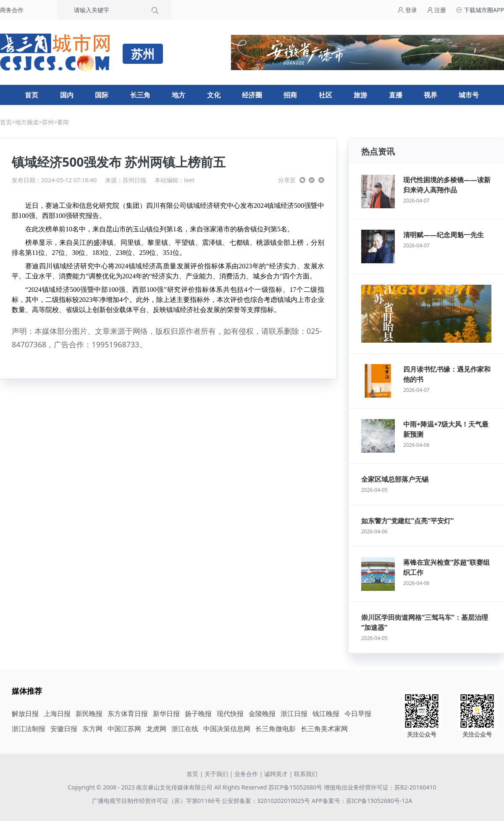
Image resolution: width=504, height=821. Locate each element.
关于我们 (216, 774)
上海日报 (57, 713)
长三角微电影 (276, 729)
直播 (396, 95)
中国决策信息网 (227, 729)
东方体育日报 (128, 713)
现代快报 (230, 713)
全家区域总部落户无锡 (395, 479)
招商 (290, 95)
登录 (407, 10)
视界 (430, 95)
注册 (437, 10)
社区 (325, 95)
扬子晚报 (198, 713)
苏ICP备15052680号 (295, 787)
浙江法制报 (29, 729)
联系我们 (306, 774)
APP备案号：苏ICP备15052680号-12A (362, 801)
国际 (102, 95)
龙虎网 (156, 729)
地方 (178, 95)
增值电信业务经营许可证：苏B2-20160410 (380, 787)
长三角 (140, 95)
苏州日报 (134, 180)
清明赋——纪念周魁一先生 (444, 235)
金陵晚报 (262, 713)
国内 (67, 95)
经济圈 (252, 95)
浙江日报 (294, 713)
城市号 (469, 95)
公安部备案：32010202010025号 (267, 801)
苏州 (48, 122)
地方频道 (27, 122)
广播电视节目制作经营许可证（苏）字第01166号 (157, 801)
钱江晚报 (326, 713)
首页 (31, 95)
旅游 (360, 95)
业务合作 (246, 774)
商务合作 (12, 10)
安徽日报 (64, 729)
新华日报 (166, 713)
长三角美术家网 (324, 729)
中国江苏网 (124, 729)
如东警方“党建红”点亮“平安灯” (407, 521)
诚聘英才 (276, 774)
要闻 (63, 122)
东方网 (92, 729)
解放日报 (25, 713)
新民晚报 (89, 713)
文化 (214, 95)
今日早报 (358, 713)
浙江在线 (185, 729)
